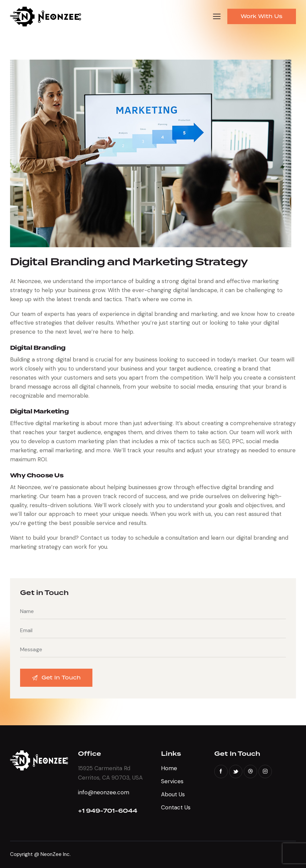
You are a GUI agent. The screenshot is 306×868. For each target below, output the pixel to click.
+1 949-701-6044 (108, 811)
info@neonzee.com (104, 792)
